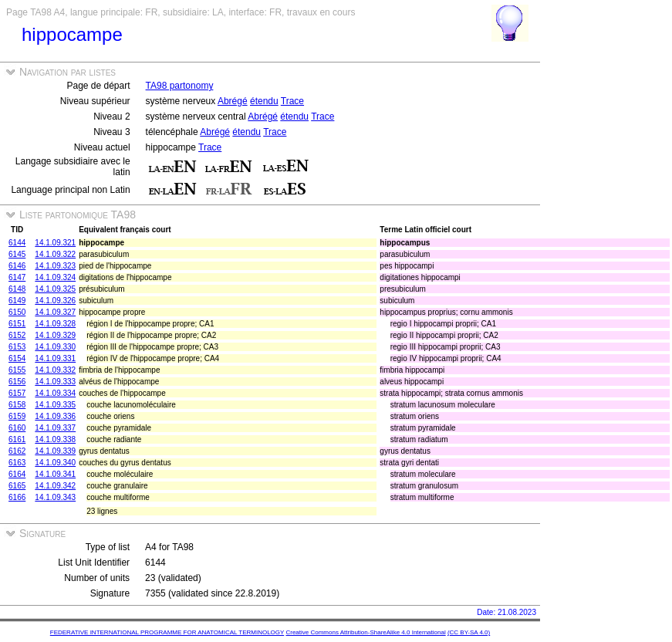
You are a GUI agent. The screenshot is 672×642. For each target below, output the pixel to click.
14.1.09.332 (55, 370)
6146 (17, 266)
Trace (292, 101)
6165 (17, 486)
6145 (17, 254)
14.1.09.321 (55, 243)
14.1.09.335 (55, 405)
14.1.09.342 (55, 486)
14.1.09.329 (55, 335)
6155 (17, 370)
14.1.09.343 (55, 497)
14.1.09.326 (55, 301)
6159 (17, 416)
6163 (17, 463)
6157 (17, 393)
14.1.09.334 (55, 393)
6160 (17, 428)
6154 (17, 358)
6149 (17, 301)
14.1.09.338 (55, 439)
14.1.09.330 (55, 347)
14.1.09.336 (55, 416)
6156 (17, 382)
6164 (17, 474)
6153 (17, 347)
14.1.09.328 (55, 324)
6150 (17, 312)
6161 (17, 439)
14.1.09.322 (55, 254)
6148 (17, 289)
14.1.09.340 (55, 463)
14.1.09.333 (55, 382)
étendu (264, 101)
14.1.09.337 (55, 428)
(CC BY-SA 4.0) (469, 632)
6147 (17, 277)
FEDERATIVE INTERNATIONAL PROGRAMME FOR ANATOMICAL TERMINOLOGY (167, 632)
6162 (17, 451)
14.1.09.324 (55, 277)
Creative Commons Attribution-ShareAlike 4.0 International (365, 632)
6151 (17, 324)
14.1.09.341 (55, 474)
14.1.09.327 (55, 312)
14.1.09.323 (55, 266)
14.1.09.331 (55, 358)
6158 (17, 405)
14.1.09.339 (55, 451)
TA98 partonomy (180, 86)
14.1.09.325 (55, 289)
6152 (17, 335)
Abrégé (233, 101)
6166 (17, 497)
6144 (17, 243)
